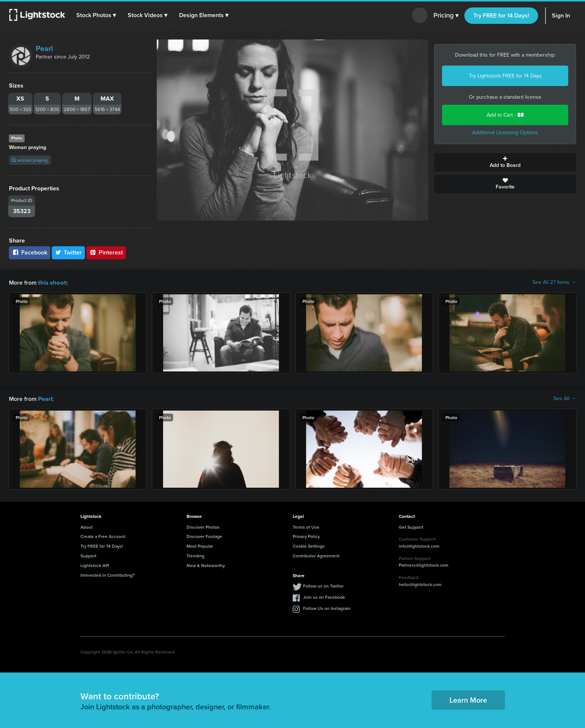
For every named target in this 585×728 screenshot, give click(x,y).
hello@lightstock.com (420, 584)
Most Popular (200, 545)
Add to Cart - (505, 115)
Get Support (411, 526)
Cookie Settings (309, 545)
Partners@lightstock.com (424, 564)
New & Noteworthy (206, 565)
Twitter (69, 252)
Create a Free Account (103, 536)
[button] (96, 15)
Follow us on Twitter (323, 585)
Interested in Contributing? (108, 574)
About (87, 526)
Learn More (468, 699)
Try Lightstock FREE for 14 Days (505, 76)
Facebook (30, 252)
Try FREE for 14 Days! (501, 15)
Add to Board (505, 162)
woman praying (30, 160)
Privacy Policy (306, 536)
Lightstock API (95, 565)
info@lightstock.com (419, 545)
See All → (565, 398)
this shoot (51, 282)
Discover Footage (204, 536)
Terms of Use (306, 526)
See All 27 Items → (554, 282)
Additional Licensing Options (505, 132)
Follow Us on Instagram (327, 607)
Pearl (44, 48)
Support (88, 555)
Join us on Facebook (324, 596)
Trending (195, 555)
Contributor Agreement (316, 555)
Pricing (446, 16)
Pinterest (106, 252)
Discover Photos (203, 526)
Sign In (561, 15)
